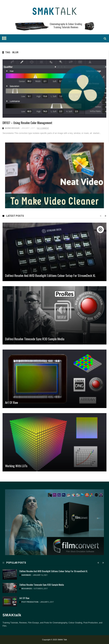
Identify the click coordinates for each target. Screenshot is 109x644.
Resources (27, 589)
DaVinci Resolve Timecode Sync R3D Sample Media (35, 339)
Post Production (30, 602)
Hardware (26, 575)
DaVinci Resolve (12, 128)
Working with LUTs (16, 466)
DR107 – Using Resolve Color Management (27, 123)
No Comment (43, 128)
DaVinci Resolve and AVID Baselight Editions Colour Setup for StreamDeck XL (50, 275)
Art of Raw (12, 402)
